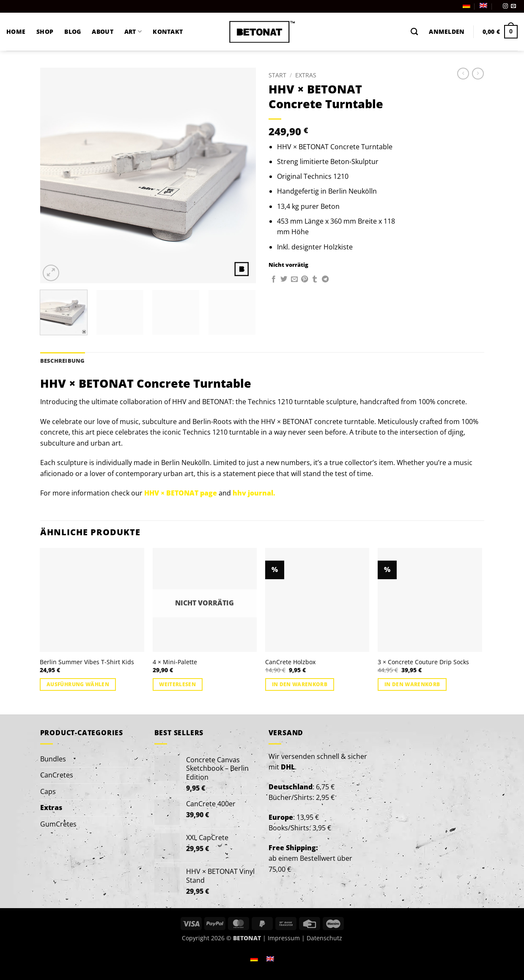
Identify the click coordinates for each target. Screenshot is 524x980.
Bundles (53, 759)
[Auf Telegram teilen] (325, 279)
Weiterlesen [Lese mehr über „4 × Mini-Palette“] (177, 684)
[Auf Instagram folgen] (505, 6)
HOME (16, 31)
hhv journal (253, 493)
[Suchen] (414, 32)
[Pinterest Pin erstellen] (305, 279)
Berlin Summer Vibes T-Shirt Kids (87, 662)
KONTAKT (168, 31)
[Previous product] (478, 74)
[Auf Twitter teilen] (284, 279)
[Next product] (463, 74)
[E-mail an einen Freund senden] (294, 279)
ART (133, 32)
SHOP (45, 31)
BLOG (73, 31)
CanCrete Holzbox (290, 662)
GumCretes (58, 824)
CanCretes (57, 775)
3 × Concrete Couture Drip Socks (423, 662)
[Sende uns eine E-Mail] (513, 6)
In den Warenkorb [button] (300, 684)
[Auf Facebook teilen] (274, 279)
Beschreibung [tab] (63, 361)
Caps (48, 791)
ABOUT (102, 31)
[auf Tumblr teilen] (315, 279)
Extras (306, 75)
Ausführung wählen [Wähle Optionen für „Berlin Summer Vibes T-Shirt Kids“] (78, 684)
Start (277, 75)
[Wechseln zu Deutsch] (254, 958)
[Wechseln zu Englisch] (483, 5)
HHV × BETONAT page (181, 493)
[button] (447, 32)
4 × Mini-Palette (175, 662)
